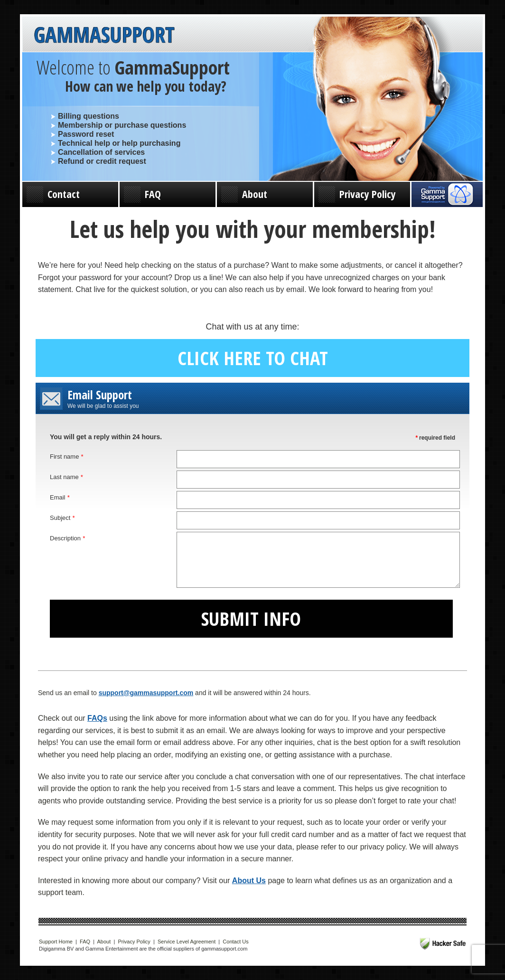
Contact (53, 194)
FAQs (97, 718)
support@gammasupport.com (146, 693)
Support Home (56, 942)
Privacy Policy (357, 194)
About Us (249, 881)
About (244, 194)
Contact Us (235, 942)
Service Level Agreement (187, 942)
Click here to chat (253, 358)
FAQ (142, 194)
